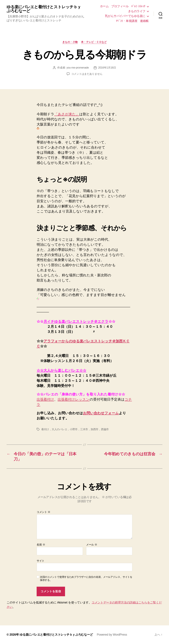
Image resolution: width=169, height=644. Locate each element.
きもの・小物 (70, 42)
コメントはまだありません (87, 74)
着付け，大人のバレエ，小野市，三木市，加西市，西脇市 (75, 429)
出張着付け (45, 399)
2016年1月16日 (107, 68)
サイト (41, 561)
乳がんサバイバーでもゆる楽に (125, 16)
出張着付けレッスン (74, 399)
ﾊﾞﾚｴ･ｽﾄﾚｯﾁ (138, 6)
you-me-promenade (78, 68)
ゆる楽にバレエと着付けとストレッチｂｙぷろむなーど (44, 9)
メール (92, 545)
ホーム (104, 6)
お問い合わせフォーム (101, 413)
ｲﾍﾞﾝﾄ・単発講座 (127, 21)
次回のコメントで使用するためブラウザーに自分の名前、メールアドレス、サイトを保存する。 (86, 578)
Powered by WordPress (112, 635)
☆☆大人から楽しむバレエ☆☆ (61, 370)
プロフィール (120, 6)
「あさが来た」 (67, 114)
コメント (43, 512)
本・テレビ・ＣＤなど (94, 42)
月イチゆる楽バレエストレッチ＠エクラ (76, 321)
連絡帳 (144, 21)
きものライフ (137, 11)
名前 (41, 545)
